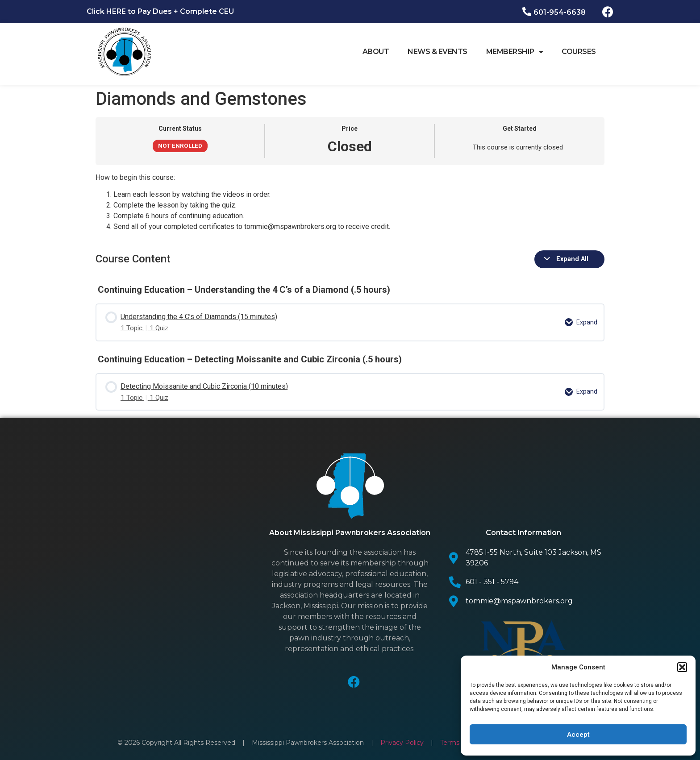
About (376, 52)
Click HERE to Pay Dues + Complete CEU (160, 11)
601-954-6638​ (560, 12)
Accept (578, 735)
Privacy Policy (403, 735)
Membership (515, 52)
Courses (579, 52)
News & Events (437, 52)
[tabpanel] (350, 202)
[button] (682, 667)
